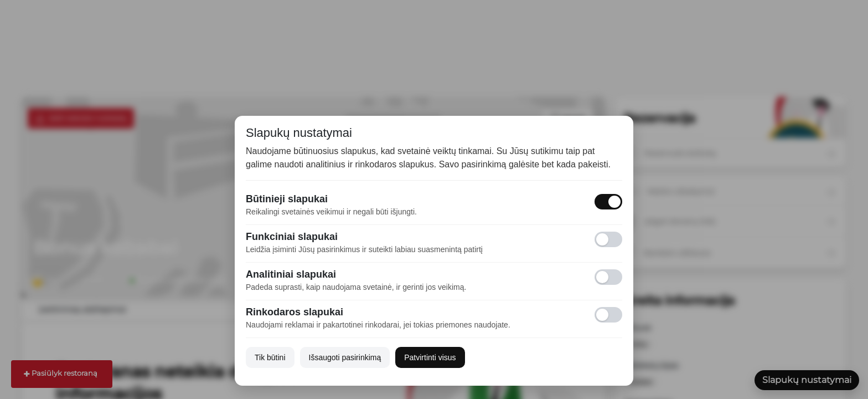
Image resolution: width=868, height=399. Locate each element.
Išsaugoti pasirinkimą (345, 357)
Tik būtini (270, 357)
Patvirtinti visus (430, 357)
